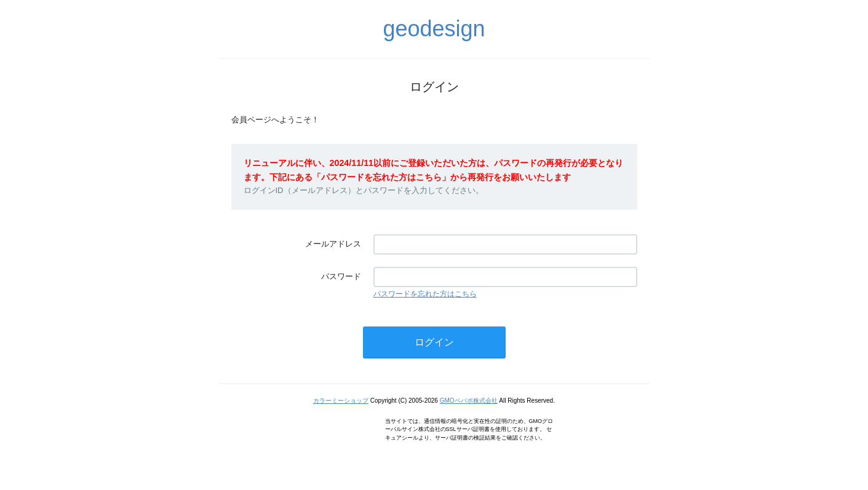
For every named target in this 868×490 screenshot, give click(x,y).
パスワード (341, 276)
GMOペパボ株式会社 (469, 401)
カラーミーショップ (341, 401)
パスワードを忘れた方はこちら (425, 294)
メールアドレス (333, 244)
